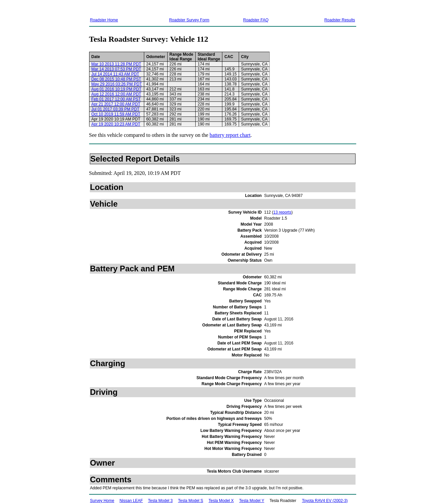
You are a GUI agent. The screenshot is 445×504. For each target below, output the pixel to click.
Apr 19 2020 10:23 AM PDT (116, 124)
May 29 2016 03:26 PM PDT (117, 84)
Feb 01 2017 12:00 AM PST (116, 99)
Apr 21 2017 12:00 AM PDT (116, 104)
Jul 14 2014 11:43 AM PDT (115, 74)
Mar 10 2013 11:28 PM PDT (116, 64)
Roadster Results (340, 20)
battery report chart (230, 135)
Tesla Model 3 (160, 501)
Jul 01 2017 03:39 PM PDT (116, 109)
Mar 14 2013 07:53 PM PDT (116, 69)
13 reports (282, 212)
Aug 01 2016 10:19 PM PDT (117, 89)
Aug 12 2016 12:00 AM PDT (116, 94)
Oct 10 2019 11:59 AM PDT (116, 114)
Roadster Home (104, 20)
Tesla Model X (221, 501)
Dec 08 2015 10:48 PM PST (116, 79)
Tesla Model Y (252, 501)
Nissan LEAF (131, 501)
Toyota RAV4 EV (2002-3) (325, 501)
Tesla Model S (190, 501)
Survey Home (102, 501)
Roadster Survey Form (189, 20)
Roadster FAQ (256, 20)
